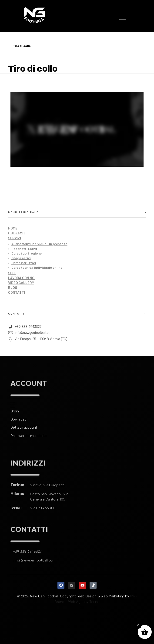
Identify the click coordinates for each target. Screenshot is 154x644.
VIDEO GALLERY (21, 283)
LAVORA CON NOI (22, 278)
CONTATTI (17, 293)
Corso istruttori (24, 263)
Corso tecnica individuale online (37, 268)
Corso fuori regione (27, 253)
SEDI (12, 273)
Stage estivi (21, 258)
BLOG (13, 288)
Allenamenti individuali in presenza (39, 244)
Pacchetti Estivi (24, 249)
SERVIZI (15, 238)
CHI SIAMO (16, 233)
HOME (13, 228)
